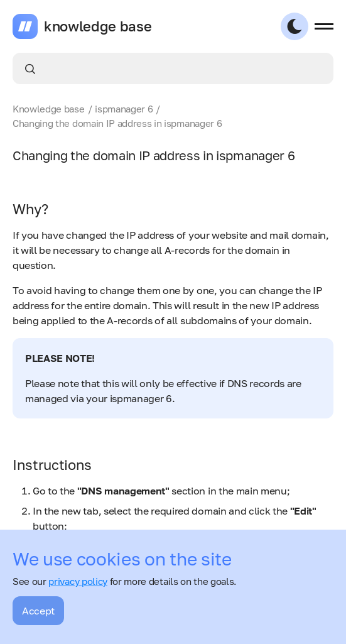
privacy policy (78, 581)
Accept (38, 611)
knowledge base (98, 26)
